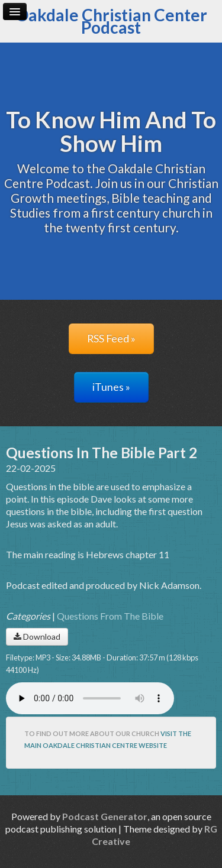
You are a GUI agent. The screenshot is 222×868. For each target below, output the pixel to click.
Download (37, 637)
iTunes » (111, 387)
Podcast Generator (105, 816)
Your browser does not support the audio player (90, 698)
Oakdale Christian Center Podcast (111, 21)
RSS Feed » (111, 339)
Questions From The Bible (110, 616)
